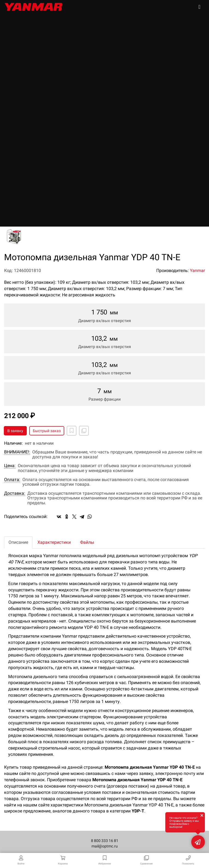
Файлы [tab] (87, 542)
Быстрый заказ (47, 431)
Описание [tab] (18, 542)
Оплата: (12, 480)
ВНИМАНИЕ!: (17, 452)
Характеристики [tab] (54, 542)
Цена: (10, 466)
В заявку (15, 431)
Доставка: (15, 493)
